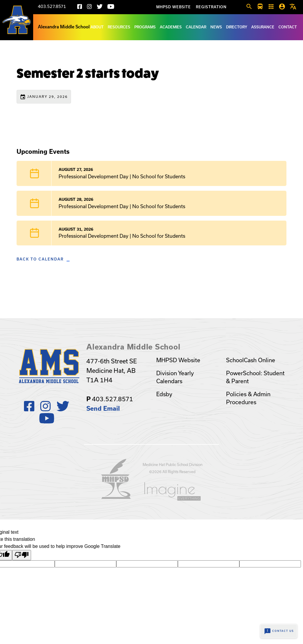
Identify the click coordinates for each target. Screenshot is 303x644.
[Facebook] (80, 8)
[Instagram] (89, 8)
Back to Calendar (40, 259)
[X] (100, 8)
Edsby (164, 394)
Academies (171, 27)
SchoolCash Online (251, 360)
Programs (145, 27)
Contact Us (279, 631)
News (216, 27)
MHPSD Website (174, 7)
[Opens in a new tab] (116, 497)
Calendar (196, 27)
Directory (237, 27)
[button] (249, 7)
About (97, 27)
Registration (211, 7)
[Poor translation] (22, 555)
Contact (288, 27)
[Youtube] (111, 8)
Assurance (263, 27)
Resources (119, 27)
